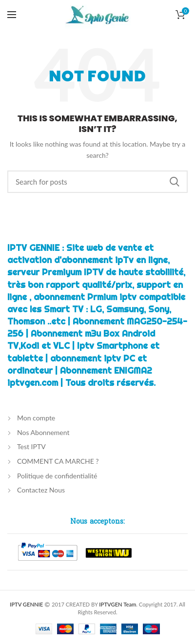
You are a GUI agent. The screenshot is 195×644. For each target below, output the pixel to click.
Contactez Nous (41, 490)
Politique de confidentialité (57, 476)
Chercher (175, 182)
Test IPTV (31, 446)
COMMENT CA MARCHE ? (58, 461)
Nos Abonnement (43, 432)
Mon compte (36, 418)
